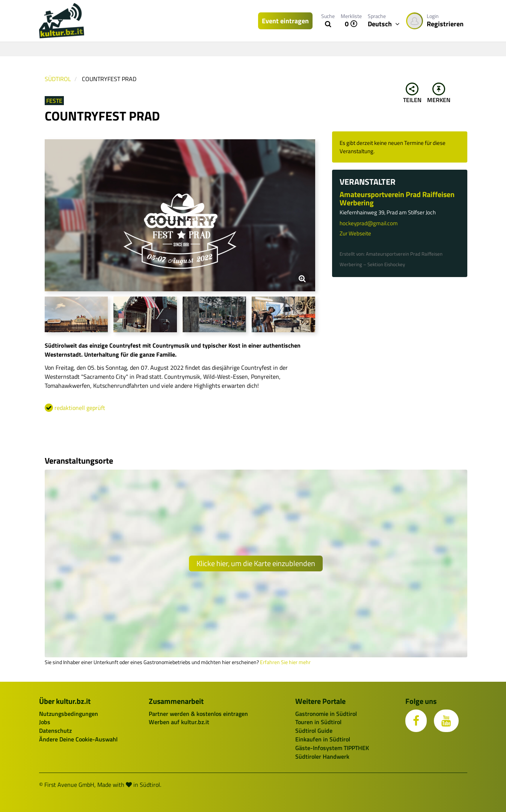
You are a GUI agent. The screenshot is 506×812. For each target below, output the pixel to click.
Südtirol (58, 79)
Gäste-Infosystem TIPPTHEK (332, 748)
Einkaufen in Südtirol (323, 739)
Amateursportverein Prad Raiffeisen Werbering (397, 198)
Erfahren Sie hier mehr (285, 662)
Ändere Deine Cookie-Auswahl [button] (78, 739)
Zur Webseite (355, 233)
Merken (439, 93)
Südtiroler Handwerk (322, 756)
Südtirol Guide (314, 731)
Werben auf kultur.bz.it (179, 722)
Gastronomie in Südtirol (326, 714)
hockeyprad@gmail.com (369, 223)
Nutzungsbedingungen (69, 714)
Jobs (45, 722)
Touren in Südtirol (318, 722)
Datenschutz (55, 731)
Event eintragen (285, 21)
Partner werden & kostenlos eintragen (198, 714)
